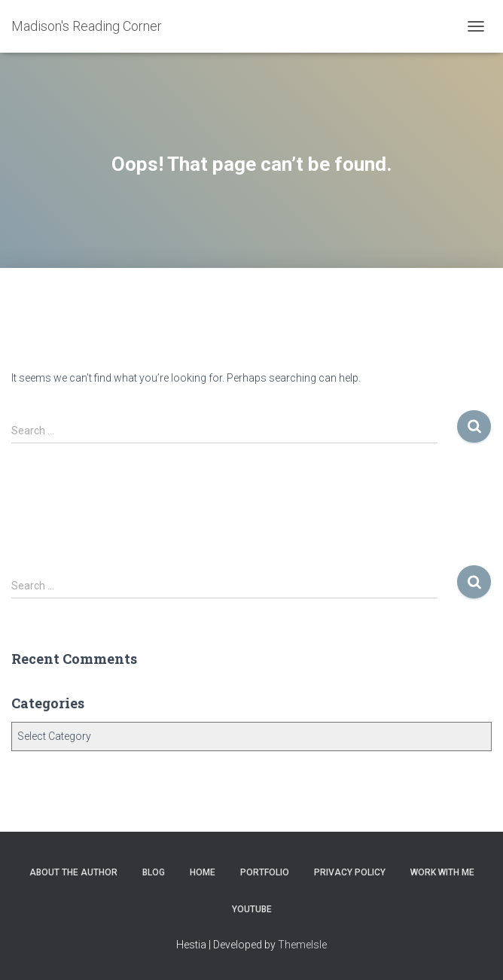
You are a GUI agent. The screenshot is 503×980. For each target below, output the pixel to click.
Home (203, 872)
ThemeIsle (302, 945)
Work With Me (442, 872)
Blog (154, 872)
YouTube (252, 909)
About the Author (73, 872)
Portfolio (265, 872)
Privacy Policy (350, 872)
